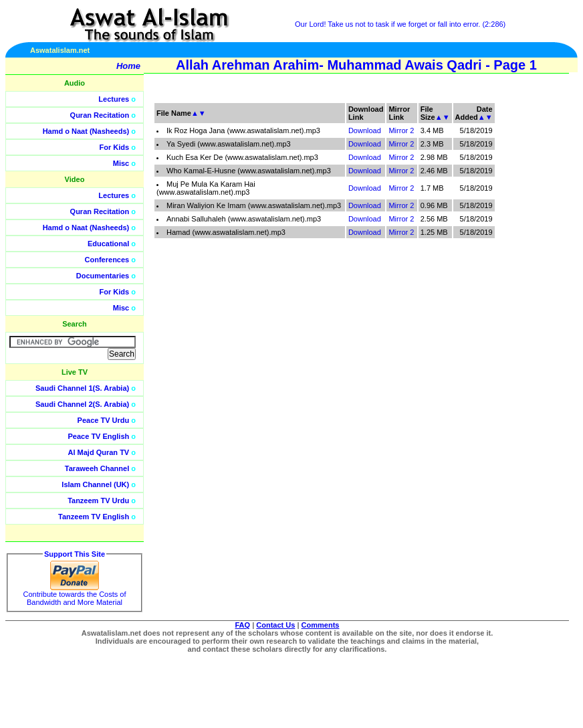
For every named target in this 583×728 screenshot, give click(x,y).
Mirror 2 (401, 130)
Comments (321, 625)
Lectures (114, 99)
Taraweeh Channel (97, 468)
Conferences (107, 260)
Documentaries (103, 276)
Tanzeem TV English (94, 517)
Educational (108, 244)
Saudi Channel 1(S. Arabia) (82, 388)
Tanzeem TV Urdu (98, 500)
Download (365, 130)
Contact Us (275, 625)
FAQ (243, 625)
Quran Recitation (100, 115)
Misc (121, 163)
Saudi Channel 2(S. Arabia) (82, 404)
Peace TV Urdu (104, 420)
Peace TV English (99, 436)
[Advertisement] (519, 301)
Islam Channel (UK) (95, 484)
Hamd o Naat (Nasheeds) (86, 131)
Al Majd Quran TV (99, 452)
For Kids (115, 147)
